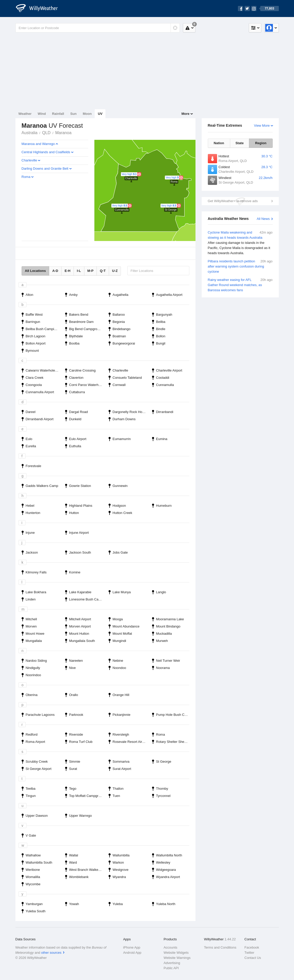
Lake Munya (122, 592)
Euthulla (75, 446)
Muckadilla (164, 634)
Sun (73, 114)
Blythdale (76, 336)
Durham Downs (124, 419)
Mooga (118, 619)
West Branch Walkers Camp (87, 870)
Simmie (75, 762)
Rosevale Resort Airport (130, 742)
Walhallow (33, 855)
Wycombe (33, 884)
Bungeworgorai (124, 343)
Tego (73, 789)
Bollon (161, 336)
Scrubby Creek (37, 762)
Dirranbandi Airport (40, 419)
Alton (30, 295)
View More (262, 126)
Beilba (161, 322)
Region (261, 143)
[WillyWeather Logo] (40, 8)
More (185, 114)
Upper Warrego (81, 816)
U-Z (115, 271)
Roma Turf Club (81, 742)
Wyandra (119, 877)
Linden (31, 599)
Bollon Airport (36, 343)
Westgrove (121, 870)
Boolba (74, 343)
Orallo (74, 695)
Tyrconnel (163, 796)
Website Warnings (177, 958)
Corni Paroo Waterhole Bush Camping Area (87, 385)
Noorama (163, 668)
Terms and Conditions (220, 947)
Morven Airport (80, 626)
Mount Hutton (79, 634)
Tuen (116, 796)
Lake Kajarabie (80, 592)
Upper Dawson (37, 816)
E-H (67, 271)
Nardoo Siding (36, 661)
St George (164, 762)
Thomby (162, 789)
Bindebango (122, 329)
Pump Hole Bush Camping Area (174, 715)
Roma (26, 177)
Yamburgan (34, 904)
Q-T (103, 271)
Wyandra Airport (168, 877)
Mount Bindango (168, 626)
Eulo (29, 439)
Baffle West (34, 315)
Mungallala (34, 641)
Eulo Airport (78, 439)
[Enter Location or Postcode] (98, 28)
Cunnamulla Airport (40, 392)
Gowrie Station (80, 486)
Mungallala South (82, 641)
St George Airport (39, 769)
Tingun (31, 796)
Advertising (172, 963)
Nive (73, 668)
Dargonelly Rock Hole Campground (131, 412)
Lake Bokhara (36, 592)
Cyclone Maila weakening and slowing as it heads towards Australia (240, 243)
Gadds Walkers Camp (42, 486)
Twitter (249, 953)
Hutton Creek (123, 513)
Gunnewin (120, 486)
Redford (32, 734)
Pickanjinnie (122, 715)
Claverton (76, 378)
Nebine (118, 661)
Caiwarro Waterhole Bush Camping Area (44, 370)
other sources (51, 953)
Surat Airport (122, 769)
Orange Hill (121, 695)
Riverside (76, 734)
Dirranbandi (165, 412)
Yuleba (118, 904)
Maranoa (63, 133)
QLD (46, 133)
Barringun (33, 322)
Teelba (31, 789)
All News (263, 219)
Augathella (121, 295)
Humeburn (164, 506)
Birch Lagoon (36, 336)
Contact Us (253, 958)
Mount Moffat (122, 634)
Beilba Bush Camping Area (44, 329)
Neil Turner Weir (168, 661)
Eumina (162, 439)
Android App (132, 953)
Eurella (31, 446)
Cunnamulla (165, 385)
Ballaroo (119, 315)
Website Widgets (176, 953)
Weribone (33, 870)
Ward (73, 862)
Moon (87, 114)
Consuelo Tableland (127, 378)
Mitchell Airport (80, 619)
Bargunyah (164, 315)
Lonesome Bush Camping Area (87, 599)
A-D (55, 271)
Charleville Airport (169, 370)
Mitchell (31, 619)
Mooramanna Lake (170, 619)
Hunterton (33, 513)
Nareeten (76, 661)
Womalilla (33, 877)
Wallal (74, 855)
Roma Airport (35, 742)
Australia (30, 133)
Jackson (32, 552)
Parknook (76, 715)
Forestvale (34, 466)
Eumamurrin (122, 439)
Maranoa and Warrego (38, 144)
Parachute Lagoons (40, 715)
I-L (79, 271)
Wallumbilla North (169, 855)
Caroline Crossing (82, 370)
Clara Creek (35, 378)
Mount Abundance (126, 626)
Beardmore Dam (81, 322)
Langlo (161, 592)
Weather (25, 114)
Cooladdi (163, 378)
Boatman (119, 336)
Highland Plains (81, 506)
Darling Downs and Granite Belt (45, 169)
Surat (73, 769)
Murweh (162, 641)
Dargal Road (79, 412)
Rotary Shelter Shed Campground (174, 742)
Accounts (170, 947)
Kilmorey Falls (36, 572)
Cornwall (119, 385)
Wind (42, 114)
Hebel (30, 506)
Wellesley (163, 862)
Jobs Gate (120, 552)
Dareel (31, 412)
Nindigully (33, 668)
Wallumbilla (121, 855)
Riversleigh (121, 734)
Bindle (161, 329)
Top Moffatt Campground (87, 796)
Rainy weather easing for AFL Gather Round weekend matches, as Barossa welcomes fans (240, 285)
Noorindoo (33, 675)
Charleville (29, 160)
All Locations (35, 271)
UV (100, 114)
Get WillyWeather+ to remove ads (233, 201)
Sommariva (121, 762)
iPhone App (132, 947)
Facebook (252, 947)
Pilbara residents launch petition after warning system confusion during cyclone (240, 266)
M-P (91, 271)
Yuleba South (36, 911)
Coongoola (34, 385)
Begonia (119, 322)
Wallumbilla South (39, 862)
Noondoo (119, 668)
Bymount (32, 351)
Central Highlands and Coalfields (46, 152)
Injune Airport (79, 533)
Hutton (74, 513)
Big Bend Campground (86, 329)
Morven (31, 626)
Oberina (32, 695)
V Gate (31, 835)
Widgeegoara (166, 870)
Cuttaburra (77, 392)
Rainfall (58, 114)
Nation (219, 143)
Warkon (118, 862)
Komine (75, 572)
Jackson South (80, 552)
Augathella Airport (169, 295)
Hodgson (119, 506)
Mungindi (119, 641)
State (239, 143)
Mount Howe (35, 634)
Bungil (161, 343)
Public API (171, 968)
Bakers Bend (79, 315)
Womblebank (79, 877)
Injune (30, 533)
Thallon (118, 789)
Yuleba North (166, 904)
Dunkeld (75, 419)
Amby (73, 295)
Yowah (74, 904)
